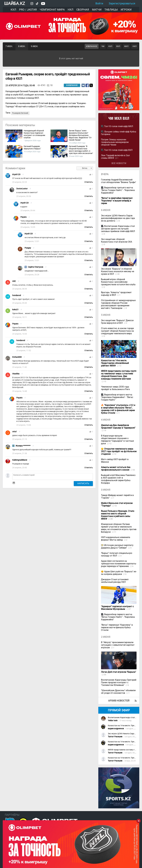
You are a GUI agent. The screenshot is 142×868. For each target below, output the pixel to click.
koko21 (15, 310)
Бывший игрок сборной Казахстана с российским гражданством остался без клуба (118, 282)
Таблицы (111, 10)
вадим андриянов (116, 729)
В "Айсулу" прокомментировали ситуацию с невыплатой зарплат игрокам (118, 645)
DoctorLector (22, 189)
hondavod (17, 295)
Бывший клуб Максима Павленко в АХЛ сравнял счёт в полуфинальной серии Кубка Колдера (118, 479)
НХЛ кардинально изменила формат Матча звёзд (116, 539)
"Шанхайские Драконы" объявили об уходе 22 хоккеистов (118, 692)
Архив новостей (119, 701)
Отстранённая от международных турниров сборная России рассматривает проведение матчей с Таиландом (118, 304)
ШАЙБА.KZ (15, 3)
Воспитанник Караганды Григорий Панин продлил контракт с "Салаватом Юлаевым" (119, 682)
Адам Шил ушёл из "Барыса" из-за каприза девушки (119, 573)
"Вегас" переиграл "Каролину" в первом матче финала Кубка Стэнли (117, 627)
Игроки (126, 10)
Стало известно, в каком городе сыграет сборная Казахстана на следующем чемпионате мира (117, 331)
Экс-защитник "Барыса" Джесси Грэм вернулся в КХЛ (117, 322)
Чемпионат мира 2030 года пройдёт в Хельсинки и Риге (115, 388)
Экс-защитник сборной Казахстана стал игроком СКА (117, 240)
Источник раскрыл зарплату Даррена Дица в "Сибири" (117, 546)
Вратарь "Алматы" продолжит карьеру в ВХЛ (116, 294)
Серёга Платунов (35, 267)
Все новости (119, 163)
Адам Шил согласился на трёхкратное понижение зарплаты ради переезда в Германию (119, 564)
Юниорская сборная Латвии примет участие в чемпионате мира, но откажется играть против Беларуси (119, 528)
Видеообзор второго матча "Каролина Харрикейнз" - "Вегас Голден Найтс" (117, 397)
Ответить (89, 182)
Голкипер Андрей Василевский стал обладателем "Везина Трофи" (119, 181)
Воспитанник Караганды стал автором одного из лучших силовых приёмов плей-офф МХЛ (118, 229)
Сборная (83, 10)
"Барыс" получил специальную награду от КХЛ (117, 554)
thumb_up (90, 175)
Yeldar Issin (113, 721)
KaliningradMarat (20, 460)
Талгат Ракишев (115, 737)
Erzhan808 (17, 357)
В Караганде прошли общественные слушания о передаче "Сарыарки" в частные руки (117, 440)
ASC (14, 281)
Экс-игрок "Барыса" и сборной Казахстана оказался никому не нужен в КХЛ (118, 271)
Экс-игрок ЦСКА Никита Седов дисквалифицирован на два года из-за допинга (118, 218)
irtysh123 (16, 174)
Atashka (16, 374)
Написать (83, 483)
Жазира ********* (23, 446)
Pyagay (28, 248)
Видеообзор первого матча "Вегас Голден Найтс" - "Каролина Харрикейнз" (118, 617)
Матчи (97, 10)
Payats (23, 217)
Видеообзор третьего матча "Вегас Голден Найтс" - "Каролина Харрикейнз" (118, 190)
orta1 (15, 432)
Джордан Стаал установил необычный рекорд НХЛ (115, 581)
